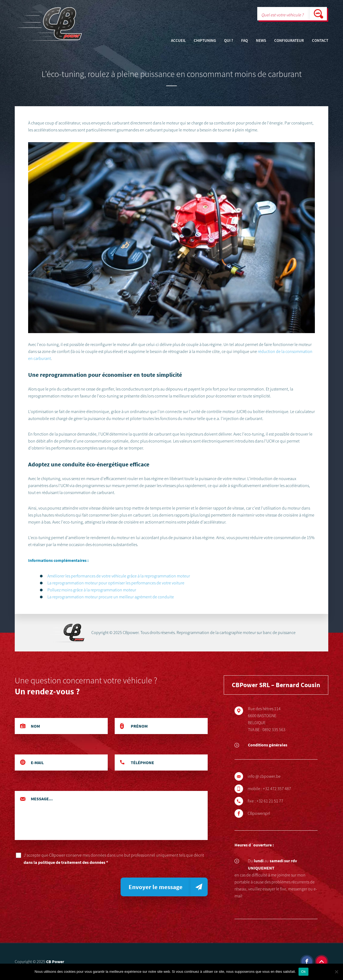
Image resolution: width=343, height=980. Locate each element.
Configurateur (289, 41)
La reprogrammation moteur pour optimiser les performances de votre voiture (116, 583)
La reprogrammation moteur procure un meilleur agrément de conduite (111, 597)
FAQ (245, 41)
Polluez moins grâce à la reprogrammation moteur (92, 590)
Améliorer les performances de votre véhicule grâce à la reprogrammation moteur (119, 576)
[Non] (336, 972)
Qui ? (229, 41)
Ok (303, 972)
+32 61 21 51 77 (278, 801)
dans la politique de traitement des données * (66, 862)
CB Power (55, 961)
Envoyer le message (156, 887)
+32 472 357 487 (285, 789)
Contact (320, 41)
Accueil (178, 41)
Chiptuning (205, 41)
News (261, 41)
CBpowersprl (267, 813)
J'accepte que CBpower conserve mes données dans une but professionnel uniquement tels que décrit (116, 859)
